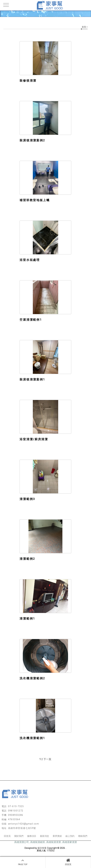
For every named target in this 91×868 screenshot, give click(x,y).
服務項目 (32, 836)
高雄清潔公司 (21, 842)
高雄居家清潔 (70, 842)
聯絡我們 (83, 836)
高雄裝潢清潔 (54, 842)
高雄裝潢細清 (37, 842)
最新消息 (44, 836)
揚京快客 (42, 848)
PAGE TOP (23, 862)
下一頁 (47, 759)
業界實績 (57, 836)
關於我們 (19, 836)
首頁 (84, 27)
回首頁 (68, 862)
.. (66, 848)
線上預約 (70, 836)
